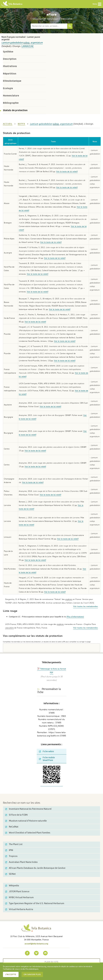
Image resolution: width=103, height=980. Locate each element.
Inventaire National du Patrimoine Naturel (28, 809)
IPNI (9, 850)
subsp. (27, 43)
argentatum (37, 43)
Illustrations (10, 66)
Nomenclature (11, 96)
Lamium (6, 43)
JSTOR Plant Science (17, 892)
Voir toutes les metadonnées (86, 606)
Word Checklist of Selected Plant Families (28, 833)
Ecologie (8, 88)
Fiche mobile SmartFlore (47, 759)
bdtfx (21, 124)
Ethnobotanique (12, 81)
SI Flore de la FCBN (16, 815)
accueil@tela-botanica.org (36, 944)
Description (10, 59)
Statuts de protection (15, 110)
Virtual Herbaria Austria (19, 909)
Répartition (10, 74)
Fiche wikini (46, 751)
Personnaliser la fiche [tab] (49, 691)
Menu (97, 4)
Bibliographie (11, 103)
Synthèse (8, 52)
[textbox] (49, 26)
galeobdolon (17, 43)
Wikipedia (12, 886)
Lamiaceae (28, 46)
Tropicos (11, 856)
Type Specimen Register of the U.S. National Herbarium (35, 903)
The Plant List (14, 844)
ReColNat (12, 827)
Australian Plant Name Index (21, 862)
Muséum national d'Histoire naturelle (26, 821)
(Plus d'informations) (75, 617)
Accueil (8, 124)
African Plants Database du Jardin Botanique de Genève (35, 868)
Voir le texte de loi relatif (67, 171)
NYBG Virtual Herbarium (19, 897)
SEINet (10, 874)
